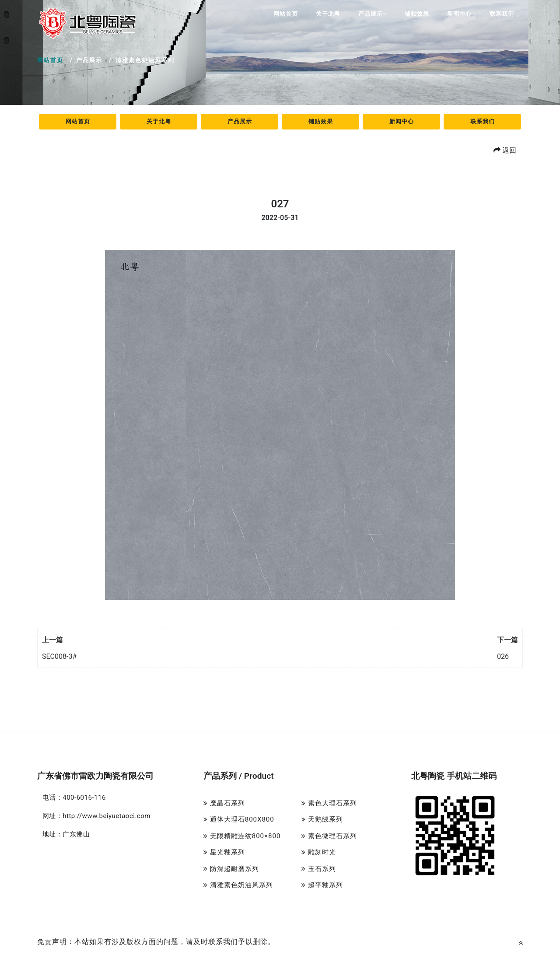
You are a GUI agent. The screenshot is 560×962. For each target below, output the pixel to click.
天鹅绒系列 (322, 819)
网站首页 (286, 14)
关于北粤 (328, 14)
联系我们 (502, 14)
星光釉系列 (224, 852)
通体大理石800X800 (239, 819)
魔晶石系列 (224, 803)
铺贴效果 (417, 14)
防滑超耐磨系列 (231, 869)
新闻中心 (459, 14)
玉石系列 (319, 869)
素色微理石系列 (329, 836)
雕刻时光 (319, 852)
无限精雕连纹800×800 (242, 836)
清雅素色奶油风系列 (238, 885)
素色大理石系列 (329, 803)
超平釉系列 (322, 885)
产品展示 (373, 14)
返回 (505, 150)
